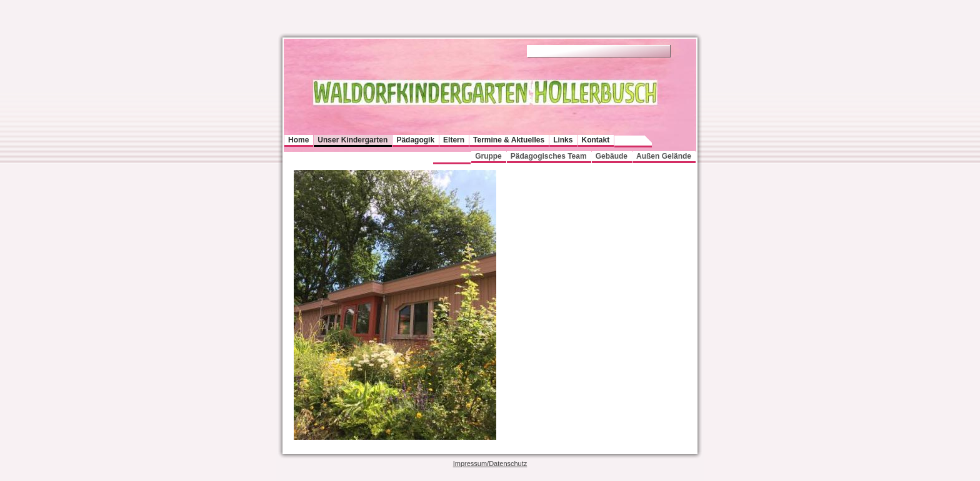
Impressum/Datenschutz (490, 464)
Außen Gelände (664, 156)
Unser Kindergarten (352, 140)
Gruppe (488, 156)
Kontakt (595, 140)
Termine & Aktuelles (509, 140)
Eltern (454, 140)
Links (563, 140)
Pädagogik (415, 140)
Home (298, 140)
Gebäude (612, 156)
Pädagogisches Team (549, 156)
